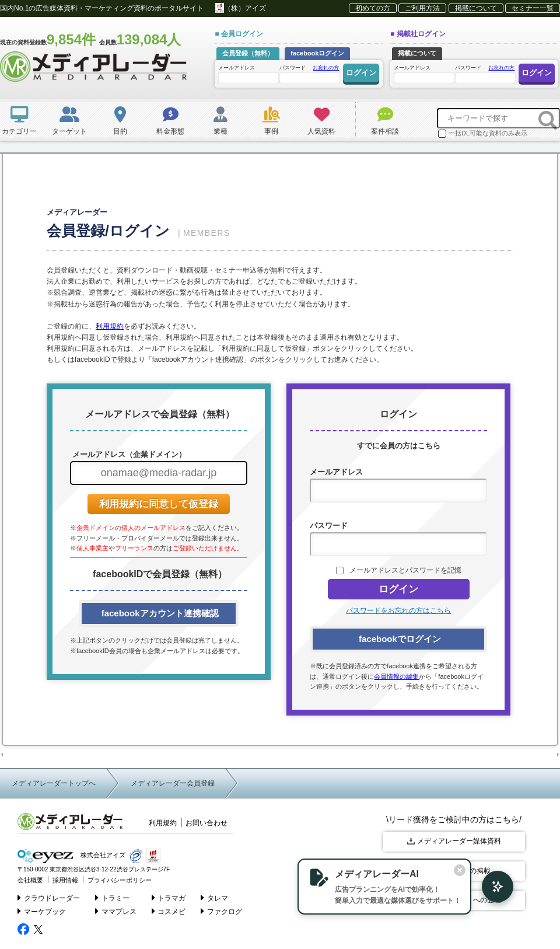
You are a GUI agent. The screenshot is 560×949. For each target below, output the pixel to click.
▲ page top (508, 927)
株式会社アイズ (71, 856)
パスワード (309, 73)
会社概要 (30, 880)
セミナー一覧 (533, 8)
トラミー (112, 898)
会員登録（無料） (248, 53)
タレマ (214, 898)
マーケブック (42, 911)
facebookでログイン (399, 639)
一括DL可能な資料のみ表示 (483, 134)
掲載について (476, 8)
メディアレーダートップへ (54, 783)
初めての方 (373, 8)
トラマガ (169, 898)
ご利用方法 (422, 8)
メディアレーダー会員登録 (173, 783)
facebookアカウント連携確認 (158, 613)
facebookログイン (317, 53)
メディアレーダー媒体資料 (454, 841)
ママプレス (116, 911)
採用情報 (65, 880)
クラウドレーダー (49, 898)
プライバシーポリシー (120, 880)
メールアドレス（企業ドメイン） (128, 454)
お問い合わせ (206, 823)
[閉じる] (460, 870)
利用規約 (110, 326)
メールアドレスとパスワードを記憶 (405, 570)
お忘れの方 (326, 68)
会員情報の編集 (396, 676)
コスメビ (169, 911)
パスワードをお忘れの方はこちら (398, 610)
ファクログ (221, 911)
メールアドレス (248, 74)
